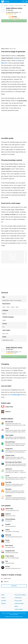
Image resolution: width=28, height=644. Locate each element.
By (12, 12)
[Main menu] (27, 2)
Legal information (19, 603)
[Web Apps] (6, 6)
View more (14, 586)
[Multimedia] (11, 6)
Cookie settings (19, 609)
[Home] (2, 5)
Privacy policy (18, 601)
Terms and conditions (20, 595)
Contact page (16, 395)
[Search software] (23, 2)
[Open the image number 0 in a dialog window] (13, 257)
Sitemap (3, 603)
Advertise (4, 601)
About (3, 595)
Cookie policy (18, 598)
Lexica (19, 61)
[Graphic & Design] (19, 6)
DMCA (16, 606)
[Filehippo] (5, 2)
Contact (3, 598)
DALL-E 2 (4, 63)
